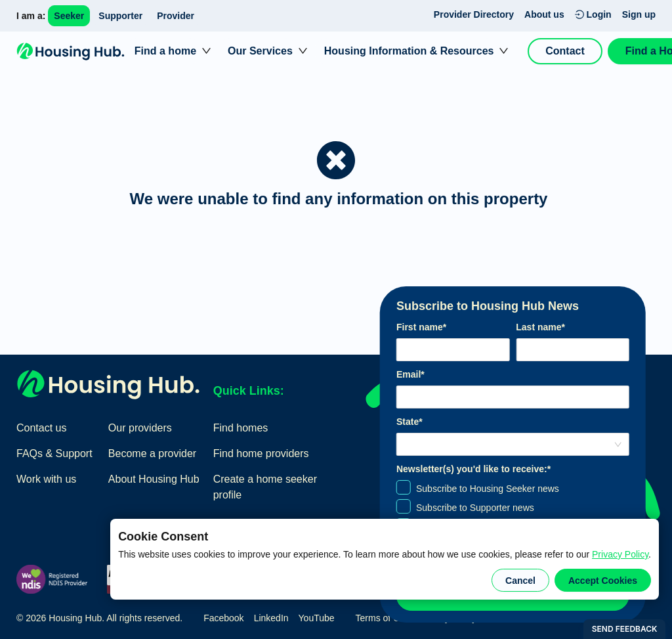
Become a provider (152, 453)
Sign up (639, 14)
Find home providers (261, 453)
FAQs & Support (54, 453)
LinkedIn (271, 618)
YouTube (317, 618)
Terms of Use (383, 618)
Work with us (46, 479)
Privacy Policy (620, 554)
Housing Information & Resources (409, 51)
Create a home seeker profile (265, 487)
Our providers (140, 428)
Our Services (260, 51)
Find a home (165, 51)
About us (544, 14)
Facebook (223, 618)
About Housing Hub (154, 479)
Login (593, 14)
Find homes (241, 428)
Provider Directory (474, 14)
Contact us (41, 428)
